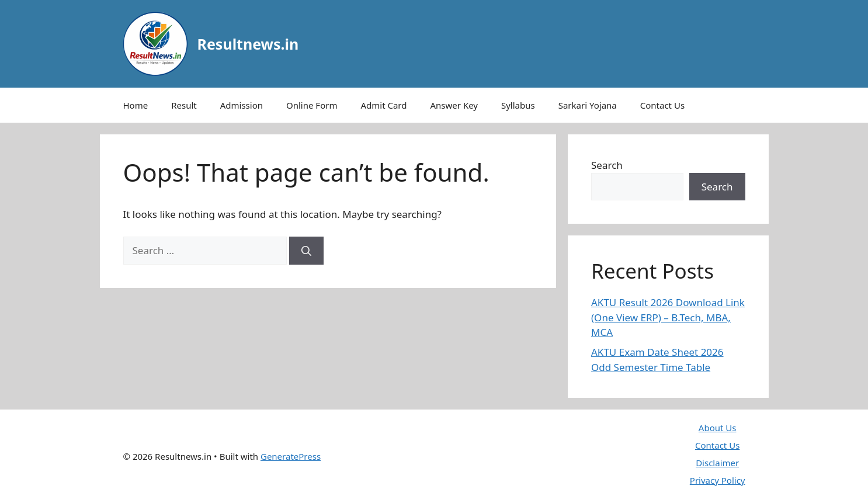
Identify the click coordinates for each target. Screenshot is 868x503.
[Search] (306, 251)
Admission (242, 105)
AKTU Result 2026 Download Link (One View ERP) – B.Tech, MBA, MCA (668, 317)
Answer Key (454, 105)
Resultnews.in (248, 44)
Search (607, 165)
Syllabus (518, 105)
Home (136, 105)
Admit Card (383, 105)
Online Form (312, 105)
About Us (718, 428)
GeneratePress (291, 456)
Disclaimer (717, 463)
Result (184, 105)
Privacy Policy (718, 480)
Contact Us (662, 105)
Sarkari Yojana (588, 105)
